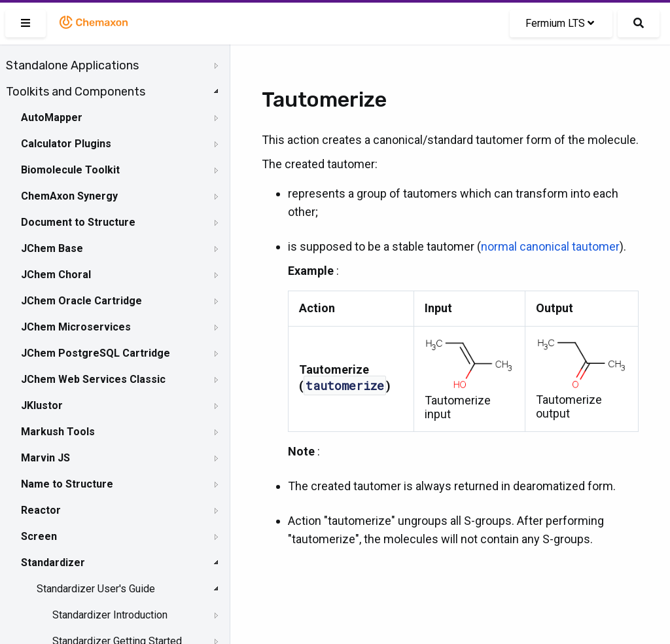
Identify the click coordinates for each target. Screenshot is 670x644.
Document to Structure (78, 222)
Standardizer (53, 563)
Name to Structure (67, 484)
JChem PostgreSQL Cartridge (96, 353)
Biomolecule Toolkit (70, 170)
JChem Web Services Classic (93, 379)
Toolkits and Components (76, 92)
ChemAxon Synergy (69, 196)
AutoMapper (52, 117)
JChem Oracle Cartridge (81, 301)
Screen (39, 536)
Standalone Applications (72, 65)
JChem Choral (56, 275)
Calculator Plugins (66, 144)
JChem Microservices (76, 327)
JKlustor (42, 405)
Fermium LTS (560, 23)
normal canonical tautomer (550, 246)
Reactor (41, 510)
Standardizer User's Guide (96, 589)
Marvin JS (45, 458)
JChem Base (52, 248)
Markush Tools (58, 432)
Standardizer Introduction (110, 615)
